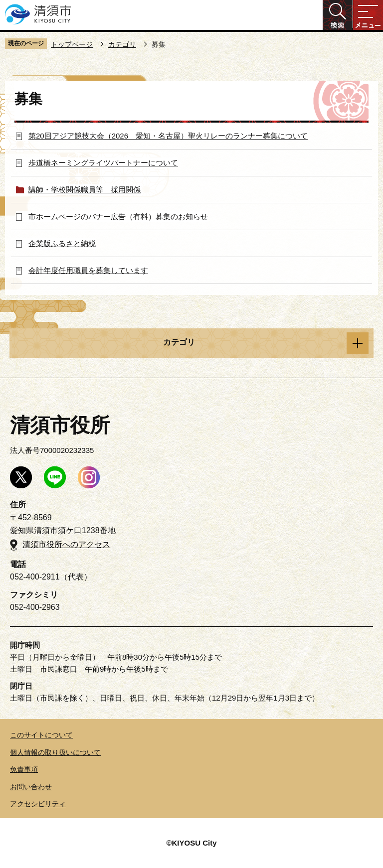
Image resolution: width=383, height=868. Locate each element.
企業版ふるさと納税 (62, 243)
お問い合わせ (31, 787)
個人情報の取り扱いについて (55, 752)
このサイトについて (41, 735)
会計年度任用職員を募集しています (88, 270)
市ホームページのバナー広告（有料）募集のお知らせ (118, 217)
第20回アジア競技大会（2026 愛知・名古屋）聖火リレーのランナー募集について (168, 136)
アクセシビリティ (38, 804)
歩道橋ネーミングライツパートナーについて (103, 163)
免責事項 (24, 769)
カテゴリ (122, 44)
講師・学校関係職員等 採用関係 (85, 190)
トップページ (72, 44)
